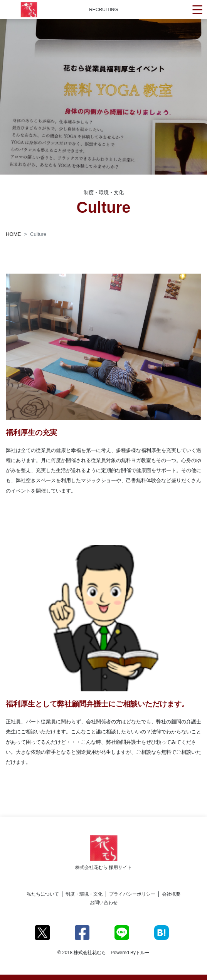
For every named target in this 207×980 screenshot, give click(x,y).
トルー (143, 953)
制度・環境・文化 (84, 894)
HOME (13, 234)
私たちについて (43, 894)
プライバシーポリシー (132, 894)
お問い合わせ (104, 903)
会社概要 (171, 894)
